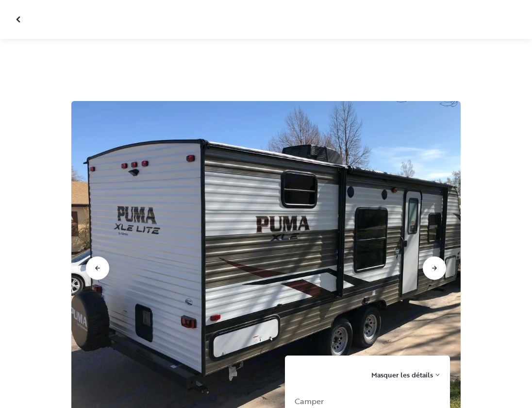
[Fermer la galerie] (19, 19)
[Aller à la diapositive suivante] (434, 268)
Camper (309, 401)
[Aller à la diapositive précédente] (98, 268)
